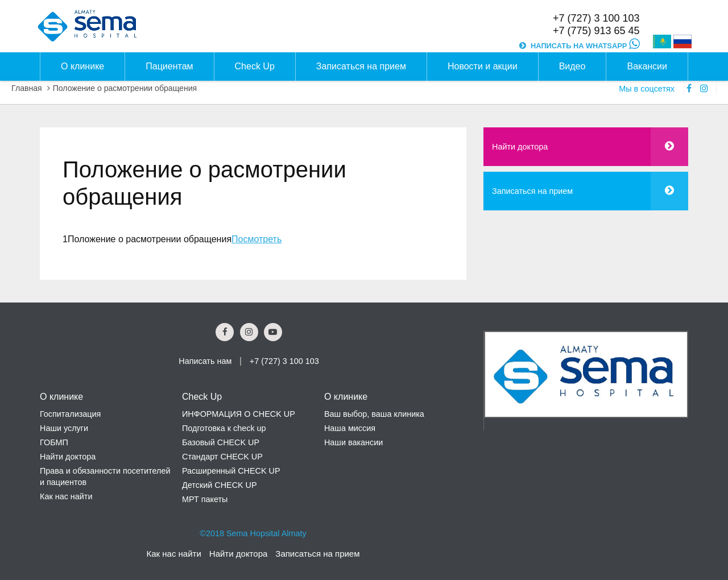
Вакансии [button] (647, 66)
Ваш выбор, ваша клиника (374, 414)
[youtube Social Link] (273, 332)
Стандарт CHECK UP (222, 457)
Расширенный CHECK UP (231, 471)
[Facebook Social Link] (225, 332)
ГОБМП (54, 442)
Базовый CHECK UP (221, 442)
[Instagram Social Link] (249, 332)
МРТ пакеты (205, 499)
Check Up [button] (255, 66)
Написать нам (205, 361)
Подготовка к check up (224, 428)
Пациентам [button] (169, 66)
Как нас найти (66, 496)
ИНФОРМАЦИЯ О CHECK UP (239, 414)
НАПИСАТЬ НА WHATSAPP (585, 46)
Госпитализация (70, 414)
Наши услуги (64, 428)
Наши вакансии (353, 442)
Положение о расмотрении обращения (125, 88)
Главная (27, 88)
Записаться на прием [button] (361, 66)
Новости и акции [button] (483, 66)
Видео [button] (572, 66)
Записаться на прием (532, 191)
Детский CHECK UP (220, 485)
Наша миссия (350, 428)
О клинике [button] (82, 66)
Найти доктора (520, 147)
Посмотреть (257, 239)
